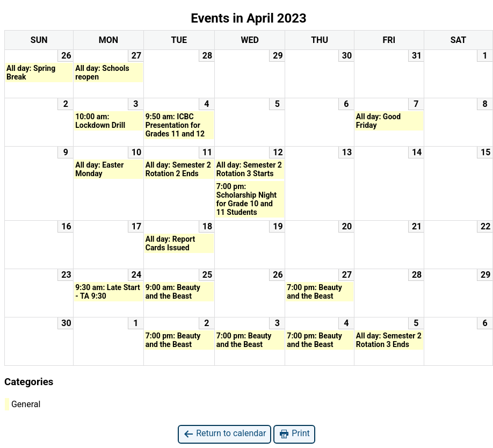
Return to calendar (224, 434)
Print (294, 434)
